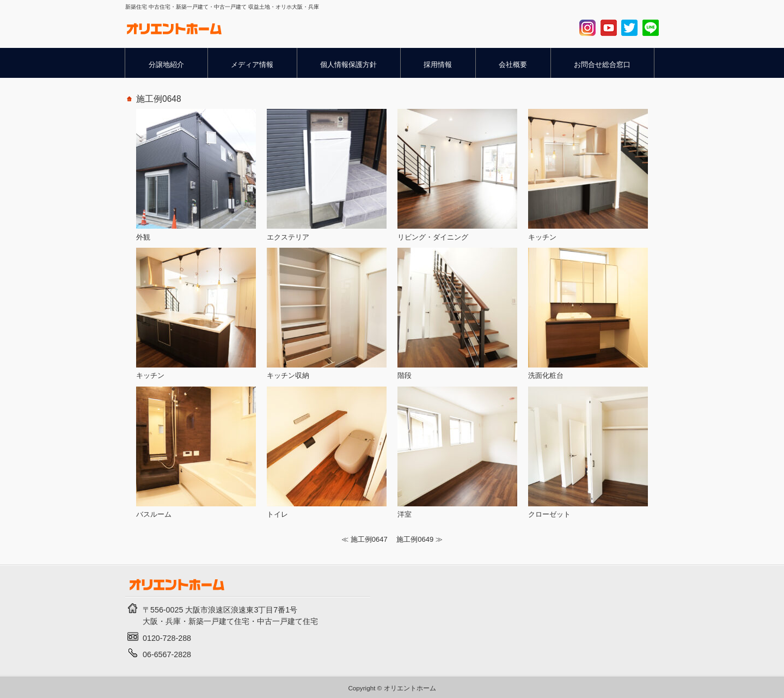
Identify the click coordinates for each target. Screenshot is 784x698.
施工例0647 (369, 539)
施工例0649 (415, 539)
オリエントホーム (410, 688)
